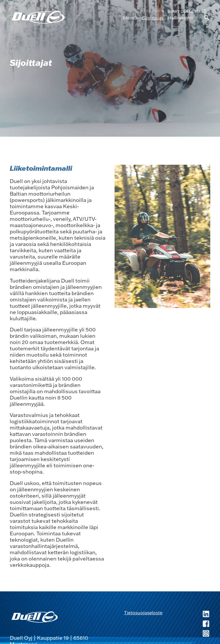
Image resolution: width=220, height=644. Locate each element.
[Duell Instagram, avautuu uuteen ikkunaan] (186, 634)
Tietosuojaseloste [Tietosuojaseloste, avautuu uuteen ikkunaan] (143, 613)
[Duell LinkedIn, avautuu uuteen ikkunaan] (186, 615)
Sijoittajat (153, 18)
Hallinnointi (180, 18)
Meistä (130, 18)
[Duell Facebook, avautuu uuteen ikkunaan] (186, 624)
